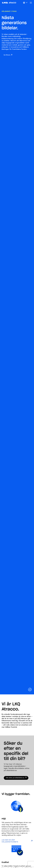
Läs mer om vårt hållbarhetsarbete (10, 841)
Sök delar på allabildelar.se (15, 778)
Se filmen (7, 55)
